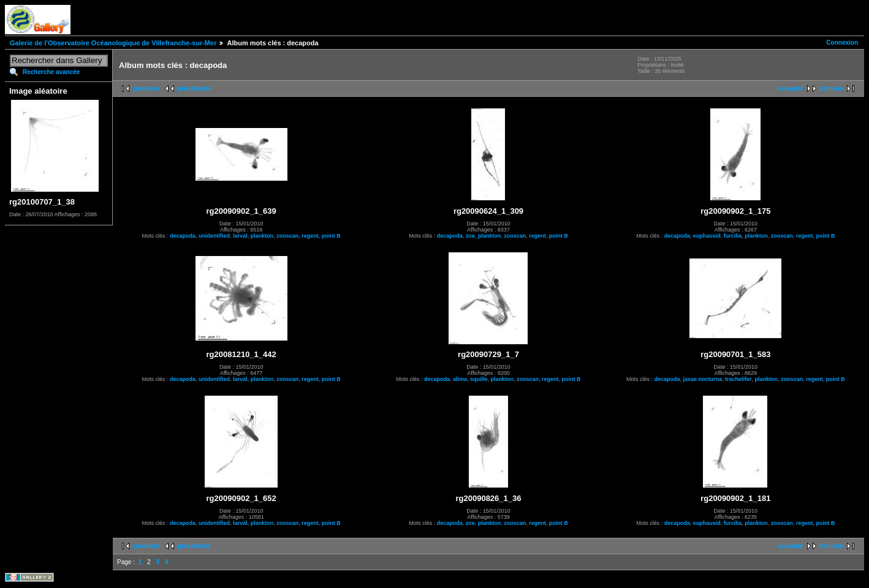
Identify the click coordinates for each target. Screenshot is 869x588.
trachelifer (738, 379)
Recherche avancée (51, 72)
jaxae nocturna (703, 379)
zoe (470, 236)
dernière (831, 89)
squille (479, 379)
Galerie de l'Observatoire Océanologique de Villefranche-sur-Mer (113, 43)
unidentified (214, 236)
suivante (790, 89)
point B (331, 236)
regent (310, 236)
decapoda (183, 236)
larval (240, 236)
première (146, 89)
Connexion (842, 43)
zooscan (287, 236)
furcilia (733, 236)
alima (460, 379)
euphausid (707, 236)
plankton (262, 236)
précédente (194, 89)
